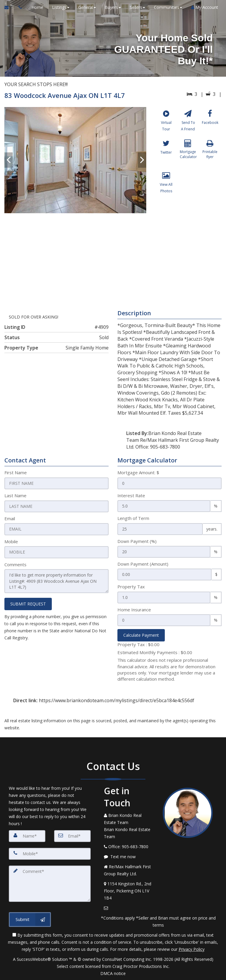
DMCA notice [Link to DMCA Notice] (113, 973)
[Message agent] (129, 857)
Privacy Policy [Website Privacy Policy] (192, 949)
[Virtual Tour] (166, 123)
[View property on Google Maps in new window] (112, 257)
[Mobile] (50, 854)
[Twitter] (166, 155)
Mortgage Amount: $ (138, 472)
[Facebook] (210, 123)
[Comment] (50, 883)
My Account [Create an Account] (204, 7)
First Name (16, 472)
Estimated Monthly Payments (155, 652)
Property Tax (131, 587)
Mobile (11, 541)
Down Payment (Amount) (143, 564)
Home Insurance (134, 610)
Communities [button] (167, 7)
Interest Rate (131, 495)
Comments (15, 564)
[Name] (27, 836)
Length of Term (133, 518)
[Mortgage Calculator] (188, 155)
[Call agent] (19, 7)
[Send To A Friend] (188, 123)
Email (10, 518)
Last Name (15, 495)
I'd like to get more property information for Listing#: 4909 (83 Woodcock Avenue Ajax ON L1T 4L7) (56, 580)
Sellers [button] (137, 7)
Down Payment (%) (137, 541)
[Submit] (30, 919)
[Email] (72, 836)
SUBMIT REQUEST (28, 603)
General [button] (86, 7)
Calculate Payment (141, 635)
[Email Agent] (9, 7)
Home (36, 7)
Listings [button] (60, 7)
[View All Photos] (166, 188)
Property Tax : (138, 644)
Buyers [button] (112, 7)
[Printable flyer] (210, 155)
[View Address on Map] (129, 891)
